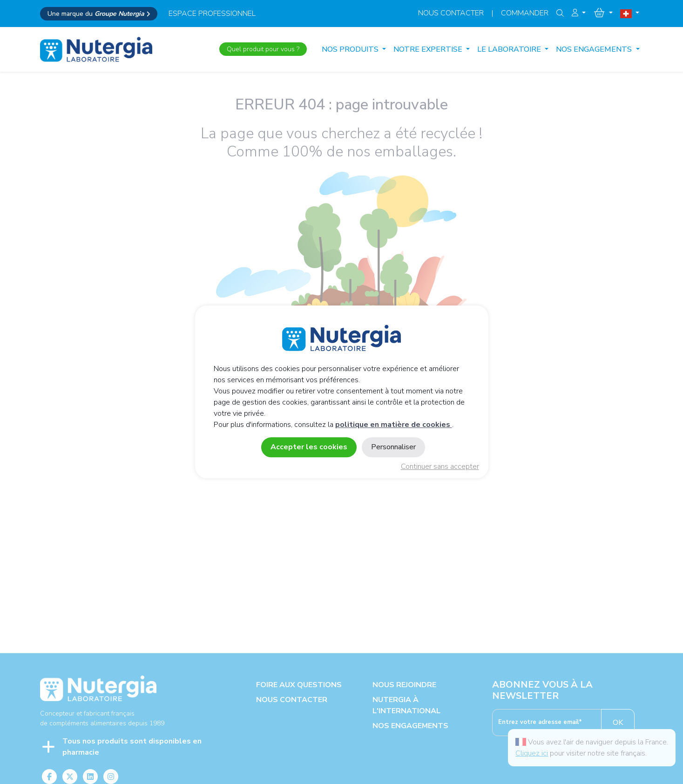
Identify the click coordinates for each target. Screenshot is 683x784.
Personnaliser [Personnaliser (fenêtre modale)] (393, 447)
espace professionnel (212, 14)
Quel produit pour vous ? (263, 49)
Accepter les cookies (309, 447)
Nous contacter (451, 13)
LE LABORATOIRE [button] (510, 49)
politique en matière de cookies (394, 425)
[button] (579, 13)
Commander (525, 13)
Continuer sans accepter (440, 467)
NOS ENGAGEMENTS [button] (595, 49)
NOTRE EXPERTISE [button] (429, 49)
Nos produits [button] (351, 49)
